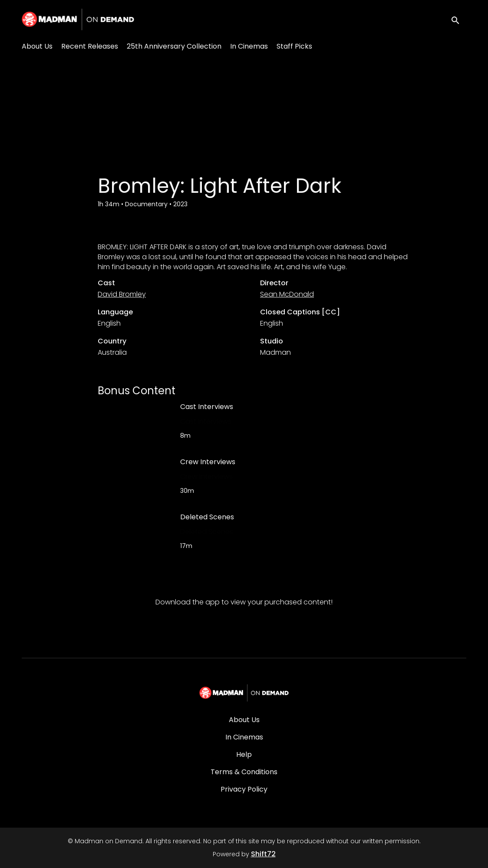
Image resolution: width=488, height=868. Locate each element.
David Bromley (122, 294)
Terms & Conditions (244, 772)
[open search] (458, 19)
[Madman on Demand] (244, 693)
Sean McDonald (287, 294)
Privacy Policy (244, 789)
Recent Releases (90, 46)
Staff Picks (294, 46)
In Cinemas (249, 46)
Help (244, 754)
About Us (37, 46)
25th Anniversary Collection (174, 46)
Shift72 (263, 854)
